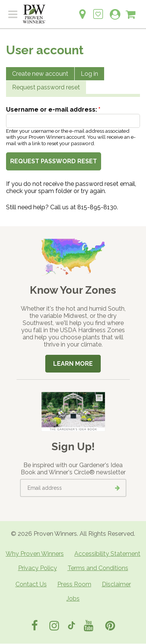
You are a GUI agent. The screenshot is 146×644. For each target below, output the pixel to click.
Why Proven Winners (35, 554)
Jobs (73, 599)
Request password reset (46, 87)
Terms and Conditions (98, 568)
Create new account (40, 74)
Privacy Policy (38, 568)
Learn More (73, 364)
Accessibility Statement (107, 554)
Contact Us (31, 584)
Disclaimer (116, 584)
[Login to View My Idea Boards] (98, 10)
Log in (89, 74)
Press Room (74, 584)
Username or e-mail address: (53, 110)
